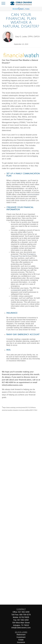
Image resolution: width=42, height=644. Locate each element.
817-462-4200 (24, 612)
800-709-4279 (25, 615)
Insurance (21, 642)
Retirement (21, 635)
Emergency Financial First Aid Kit (23, 255)
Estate (21, 640)
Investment (21, 637)
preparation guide (19, 290)
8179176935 (24, 617)
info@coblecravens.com (21, 628)
